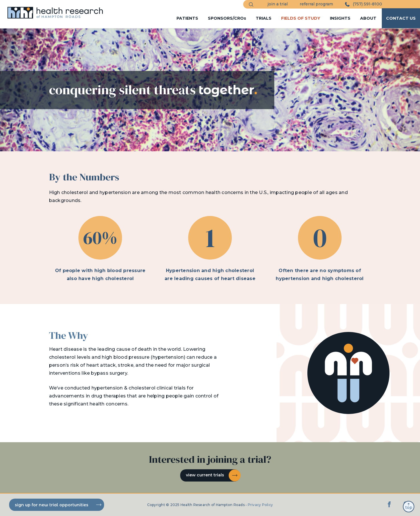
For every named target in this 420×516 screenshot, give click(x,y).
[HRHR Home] (57, 10)
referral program (316, 4)
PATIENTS (187, 18)
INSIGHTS (340, 18)
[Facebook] (389, 507)
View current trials (213, 475)
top (409, 506)
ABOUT (368, 18)
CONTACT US (401, 18)
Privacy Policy (260, 505)
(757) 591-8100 (364, 4)
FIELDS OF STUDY (301, 18)
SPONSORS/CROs (227, 18)
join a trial (278, 4)
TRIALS (264, 18)
